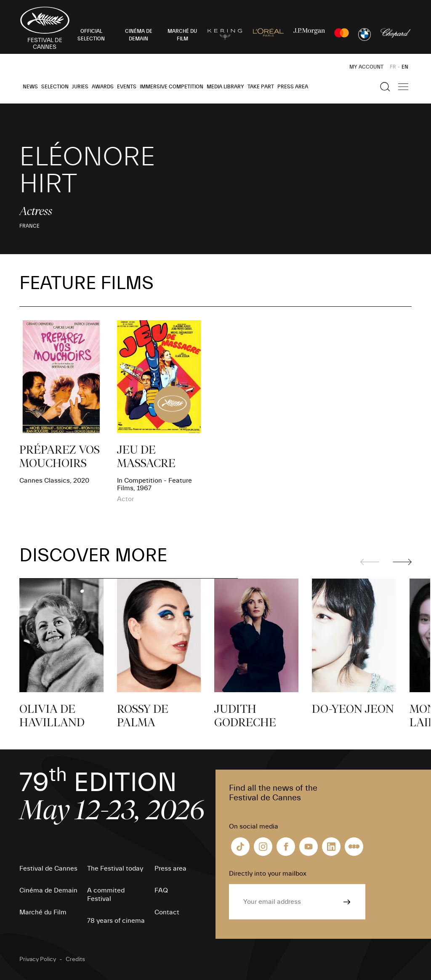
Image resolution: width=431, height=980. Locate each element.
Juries (80, 87)
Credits (75, 959)
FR (393, 67)
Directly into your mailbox (268, 874)
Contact (167, 912)
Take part (261, 87)
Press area (293, 87)
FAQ (161, 890)
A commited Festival (106, 895)
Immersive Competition (172, 87)
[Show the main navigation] (403, 87)
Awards (103, 87)
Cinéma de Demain (48, 890)
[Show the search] (385, 87)
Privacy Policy (38, 959)
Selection (55, 87)
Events (127, 87)
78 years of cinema (116, 921)
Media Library (225, 87)
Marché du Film (43, 912)
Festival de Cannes (48, 868)
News (30, 87)
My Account (366, 67)
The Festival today (115, 868)
